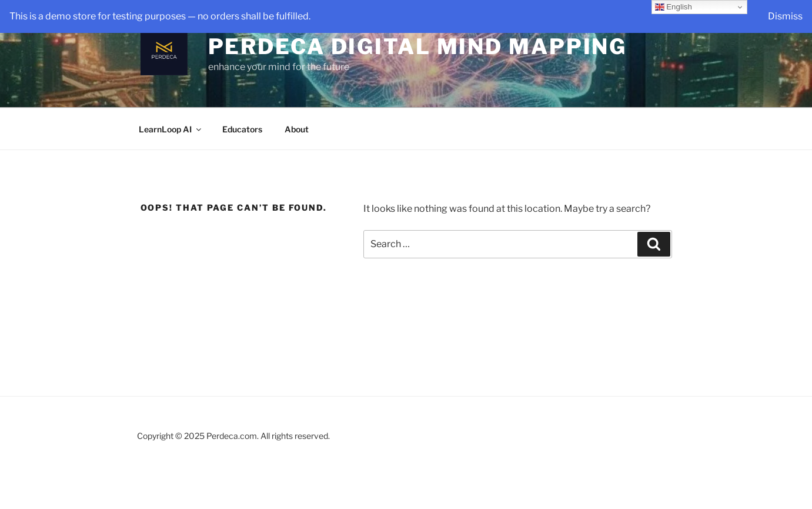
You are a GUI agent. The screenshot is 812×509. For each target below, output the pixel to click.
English (674, 7)
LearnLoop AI (171, 129)
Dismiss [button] (785, 16)
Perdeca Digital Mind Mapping (418, 46)
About (297, 129)
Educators (242, 129)
